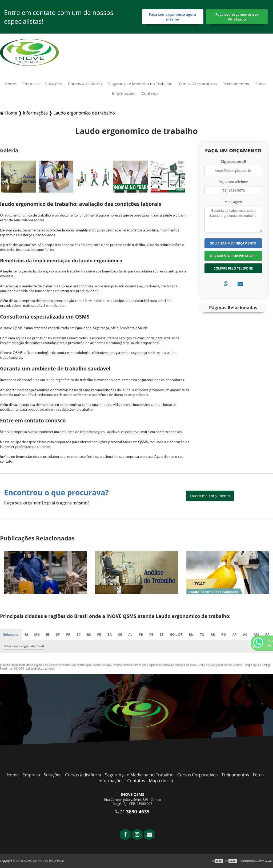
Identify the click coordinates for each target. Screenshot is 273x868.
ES (48, 635)
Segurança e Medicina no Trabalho (140, 84)
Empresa (31, 84)
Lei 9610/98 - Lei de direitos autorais (32, 669)
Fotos (260, 84)
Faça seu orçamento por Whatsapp (237, 17)
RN (191, 635)
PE (99, 635)
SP (58, 635)
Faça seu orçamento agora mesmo (173, 17)
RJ (26, 635)
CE (120, 635)
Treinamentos (236, 84)
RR (213, 635)
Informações (124, 93)
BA (110, 635)
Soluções (54, 84)
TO (202, 635)
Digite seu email (233, 161)
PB (141, 635)
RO (224, 635)
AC (245, 635)
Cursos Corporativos (198, 84)
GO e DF (176, 635)
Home (10, 84)
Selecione (11, 635)
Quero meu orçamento (210, 496)
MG (37, 635)
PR (68, 635)
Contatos (150, 93)
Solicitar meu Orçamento (233, 243)
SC (79, 635)
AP (235, 635)
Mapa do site (162, 781)
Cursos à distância (85, 84)
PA (267, 635)
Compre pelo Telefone (233, 268)
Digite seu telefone (233, 182)
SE (162, 635)
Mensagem (233, 202)
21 (133, 812)
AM (256, 635)
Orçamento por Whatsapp (233, 256)
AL (130, 635)
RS (89, 635)
